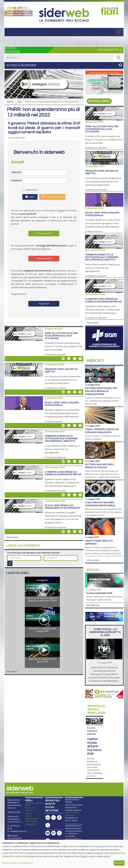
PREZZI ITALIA (31, 808)
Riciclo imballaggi (96, 709)
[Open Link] (18, 11)
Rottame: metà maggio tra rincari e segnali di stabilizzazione (101, 391)
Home (10, 102)
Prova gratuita (44, 234)
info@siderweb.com (18, 831)
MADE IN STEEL (31, 822)
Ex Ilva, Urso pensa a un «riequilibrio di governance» (62, 507)
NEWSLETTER (31, 824)
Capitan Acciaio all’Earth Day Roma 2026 (94, 746)
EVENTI (28, 816)
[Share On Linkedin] (69, 359)
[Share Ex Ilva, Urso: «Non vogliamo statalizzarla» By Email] (63, 426)
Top (19, 102)
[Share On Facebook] (80, 359)
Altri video (12, 672)
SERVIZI (28, 814)
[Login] (10, 563)
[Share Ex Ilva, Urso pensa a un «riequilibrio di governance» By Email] (63, 532)
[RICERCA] (118, 58)
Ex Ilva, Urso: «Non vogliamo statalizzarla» (62, 404)
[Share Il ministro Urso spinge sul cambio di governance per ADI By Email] (63, 495)
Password (16, 181)
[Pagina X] (48, 825)
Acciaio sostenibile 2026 (99, 593)
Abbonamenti (44, 259)
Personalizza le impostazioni (18, 863)
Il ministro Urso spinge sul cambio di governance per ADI (63, 473)
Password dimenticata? (53, 197)
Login (30, 197)
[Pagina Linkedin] (48, 818)
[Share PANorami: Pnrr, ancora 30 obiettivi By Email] (63, 392)
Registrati (44, 304)
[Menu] (119, 32)
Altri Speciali (93, 605)
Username (16, 172)
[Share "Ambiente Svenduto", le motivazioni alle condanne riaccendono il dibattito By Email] (63, 461)
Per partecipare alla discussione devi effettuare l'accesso (33, 553)
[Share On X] (74, 359)
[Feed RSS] (59, 833)
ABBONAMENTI (31, 819)
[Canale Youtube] (48, 833)
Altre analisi (93, 560)
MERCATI (29, 811)
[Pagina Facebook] (59, 818)
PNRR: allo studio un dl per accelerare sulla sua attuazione (61, 336)
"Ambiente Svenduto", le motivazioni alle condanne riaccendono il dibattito (61, 439)
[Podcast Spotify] (53, 833)
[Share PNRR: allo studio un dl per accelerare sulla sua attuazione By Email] (63, 359)
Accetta (119, 863)
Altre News (12, 537)
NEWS (28, 805)
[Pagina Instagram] (53, 818)
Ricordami (27, 190)
